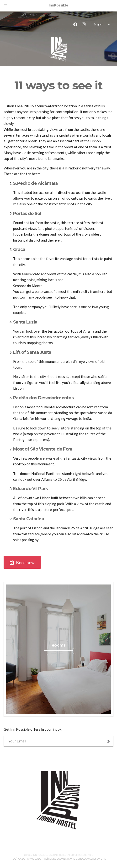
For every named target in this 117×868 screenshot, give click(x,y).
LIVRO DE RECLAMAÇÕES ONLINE (87, 859)
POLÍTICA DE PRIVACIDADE (27, 859)
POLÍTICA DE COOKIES (55, 859)
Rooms (59, 645)
